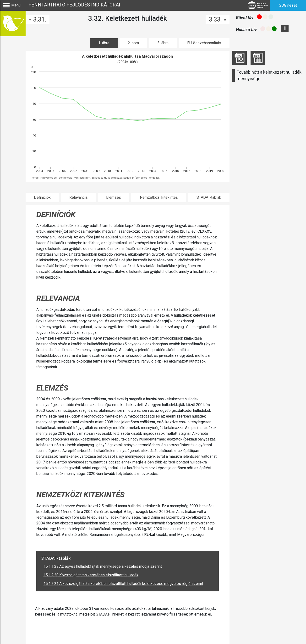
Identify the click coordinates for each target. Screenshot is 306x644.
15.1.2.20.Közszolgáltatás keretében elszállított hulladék (91, 575)
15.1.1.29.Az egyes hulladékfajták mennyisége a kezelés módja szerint (103, 566)
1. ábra (104, 43)
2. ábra (133, 43)
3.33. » (218, 19)
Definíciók (42, 197)
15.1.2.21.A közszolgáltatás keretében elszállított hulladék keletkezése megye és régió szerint (123, 584)
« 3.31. (38, 19)
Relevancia (78, 197)
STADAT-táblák (209, 197)
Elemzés (114, 197)
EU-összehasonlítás (204, 43)
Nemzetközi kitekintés (159, 197)
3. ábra (163, 43)
